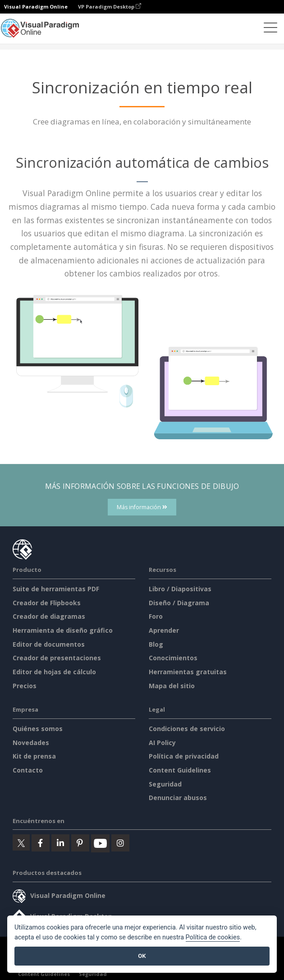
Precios (25, 686)
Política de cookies (213, 937)
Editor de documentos (49, 644)
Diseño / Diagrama (179, 603)
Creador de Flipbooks (47, 603)
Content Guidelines (180, 770)
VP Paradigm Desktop (110, 7)
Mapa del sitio (172, 686)
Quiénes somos (38, 729)
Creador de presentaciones (57, 658)
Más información (142, 507)
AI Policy (162, 743)
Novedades (31, 743)
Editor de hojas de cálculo (54, 672)
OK (142, 956)
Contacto (28, 770)
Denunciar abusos (178, 798)
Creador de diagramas (49, 616)
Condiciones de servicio (187, 729)
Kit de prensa (34, 756)
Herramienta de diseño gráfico (63, 630)
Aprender (164, 630)
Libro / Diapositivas (180, 589)
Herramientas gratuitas (188, 672)
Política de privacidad (184, 756)
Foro (156, 616)
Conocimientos (173, 658)
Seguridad (165, 784)
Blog (156, 644)
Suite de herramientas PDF (56, 589)
